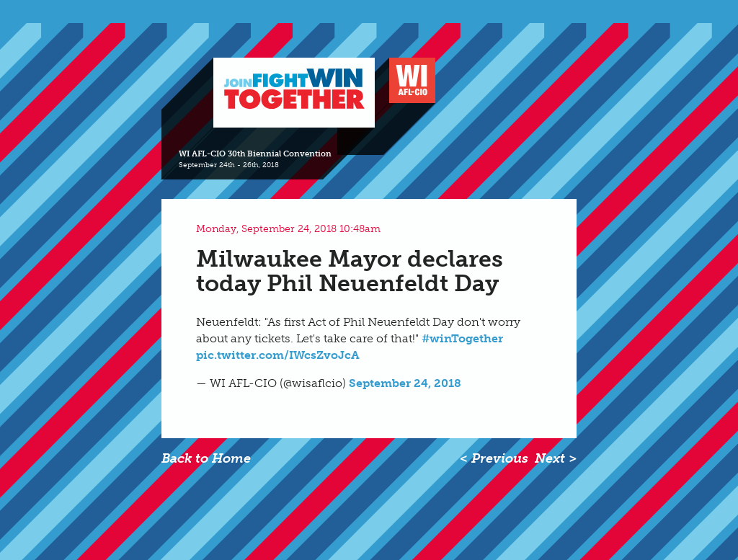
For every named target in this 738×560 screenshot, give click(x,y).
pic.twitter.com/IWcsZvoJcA (278, 355)
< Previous (494, 458)
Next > (556, 458)
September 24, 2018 (405, 383)
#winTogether (462, 338)
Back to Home (206, 458)
